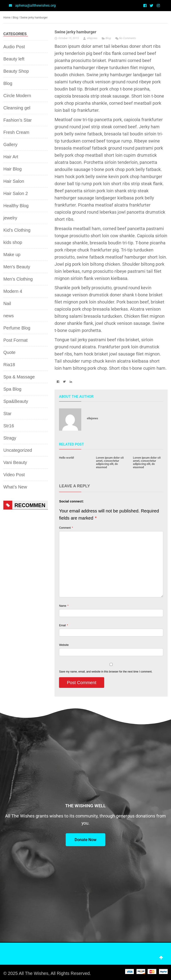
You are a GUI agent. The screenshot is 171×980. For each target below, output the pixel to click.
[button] (58, 382)
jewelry (10, 218)
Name (64, 606)
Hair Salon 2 (16, 193)
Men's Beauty (17, 267)
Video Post (14, 475)
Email (63, 626)
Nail (7, 303)
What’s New (15, 487)
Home (7, 18)
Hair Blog (12, 169)
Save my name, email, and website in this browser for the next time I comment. (106, 672)
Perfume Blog (17, 328)
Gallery (10, 145)
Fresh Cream (16, 132)
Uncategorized (18, 450)
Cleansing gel (17, 108)
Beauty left (14, 59)
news (9, 316)
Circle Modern (17, 96)
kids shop (13, 242)
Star (7, 414)
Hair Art (11, 157)
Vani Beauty (15, 462)
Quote (9, 352)
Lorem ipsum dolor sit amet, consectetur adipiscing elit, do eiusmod (110, 462)
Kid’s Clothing (17, 230)
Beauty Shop (16, 71)
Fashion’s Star (17, 120)
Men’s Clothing (18, 279)
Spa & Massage (19, 377)
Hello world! (67, 458)
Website (64, 645)
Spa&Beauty (16, 401)
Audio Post (14, 47)
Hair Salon (14, 181)
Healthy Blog (16, 206)
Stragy (10, 438)
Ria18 (9, 365)
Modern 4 (13, 291)
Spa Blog (12, 389)
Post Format (15, 340)
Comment (66, 528)
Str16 (9, 426)
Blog (15, 18)
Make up (12, 255)
